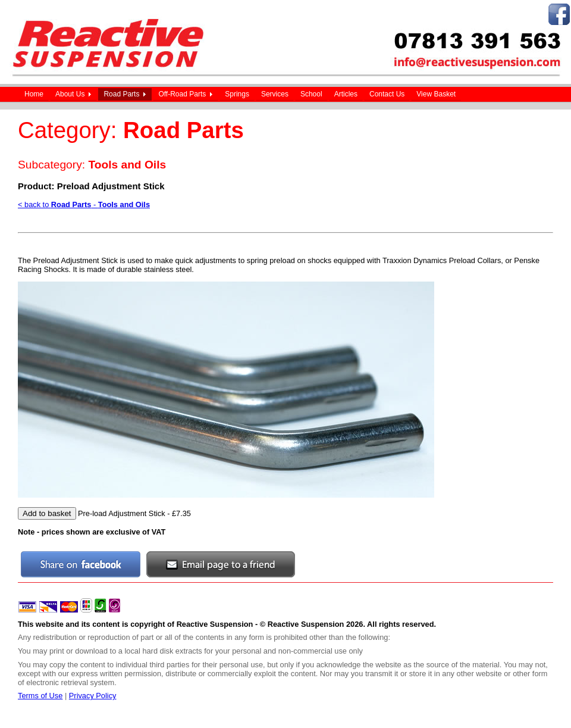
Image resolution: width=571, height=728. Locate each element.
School (311, 94)
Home (34, 94)
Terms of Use (40, 696)
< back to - (84, 204)
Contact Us (387, 94)
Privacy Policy (93, 696)
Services (275, 94)
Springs (237, 94)
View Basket (436, 94)
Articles (346, 94)
